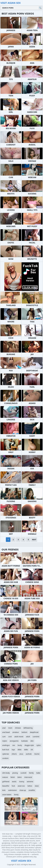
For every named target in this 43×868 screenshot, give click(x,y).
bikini (20, 777)
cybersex (6, 754)
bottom (24, 732)
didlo (26, 750)
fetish (13, 777)
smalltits (32, 790)
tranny (22, 782)
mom (10, 728)
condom (5, 758)
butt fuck (6, 750)
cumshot (36, 737)
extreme (30, 782)
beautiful (6, 786)
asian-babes (7, 795)
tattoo (30, 786)
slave (37, 786)
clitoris (14, 754)
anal (4, 728)
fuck (13, 786)
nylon (39, 745)
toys (13, 750)
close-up (23, 790)
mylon (5, 741)
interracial (28, 777)
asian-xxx (21, 786)
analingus (6, 745)
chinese (18, 728)
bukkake (24, 741)
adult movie (19, 737)
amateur (16, 732)
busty (20, 745)
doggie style (29, 745)
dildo (20, 750)
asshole (29, 754)
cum (4, 737)
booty (16, 795)
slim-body (6, 773)
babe (38, 773)
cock (10, 737)
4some (37, 754)
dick (32, 741)
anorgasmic (14, 741)
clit (32, 750)
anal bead (6, 732)
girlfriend (6, 782)
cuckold (23, 773)
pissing (15, 773)
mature (5, 777)
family (31, 773)
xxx (14, 745)
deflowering (28, 728)
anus (21, 754)
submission (12, 790)
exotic (14, 782)
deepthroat (34, 732)
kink (4, 790)
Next (34, 540)
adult (28, 737)
